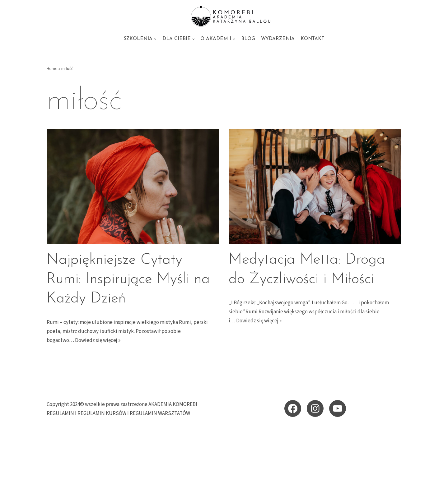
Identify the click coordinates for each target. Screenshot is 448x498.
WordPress (102, 490)
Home (52, 69)
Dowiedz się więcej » (98, 340)
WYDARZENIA (278, 39)
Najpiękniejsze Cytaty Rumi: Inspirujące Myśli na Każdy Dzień (128, 280)
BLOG (248, 39)
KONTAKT (312, 39)
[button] (155, 39)
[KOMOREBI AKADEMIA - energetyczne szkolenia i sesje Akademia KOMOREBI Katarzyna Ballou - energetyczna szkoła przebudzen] (224, 16)
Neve (53, 490)
